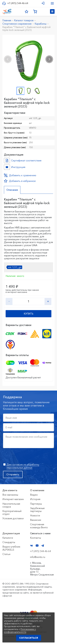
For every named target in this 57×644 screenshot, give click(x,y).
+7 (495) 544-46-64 (18, 3)
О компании (37, 490)
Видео (34, 495)
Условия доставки (13, 518)
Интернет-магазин (13, 499)
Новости (35, 515)
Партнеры (36, 504)
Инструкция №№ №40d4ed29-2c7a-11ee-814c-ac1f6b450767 (7, 167)
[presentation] (8, 59)
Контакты (35, 538)
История (35, 499)
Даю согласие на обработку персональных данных (23, 466)
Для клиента (10, 490)
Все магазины (10, 495)
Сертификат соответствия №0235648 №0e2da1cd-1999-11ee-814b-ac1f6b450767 (7, 161)
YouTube (37, 546)
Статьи (6, 554)
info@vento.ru (38, 557)
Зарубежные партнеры (37, 510)
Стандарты (9, 542)
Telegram (43, 546)
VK (31, 546)
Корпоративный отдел (12, 512)
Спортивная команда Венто (39, 526)
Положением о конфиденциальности (20, 631)
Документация (11, 533)
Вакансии (36, 520)
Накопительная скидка (11, 505)
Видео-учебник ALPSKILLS (11, 548)
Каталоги (8, 538)
